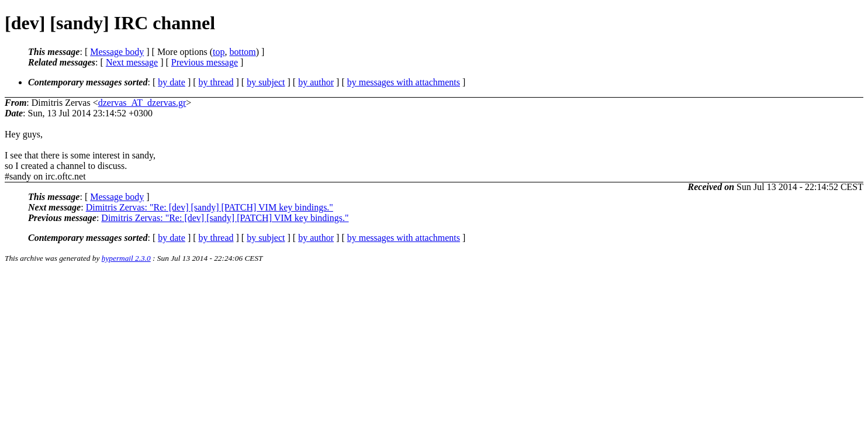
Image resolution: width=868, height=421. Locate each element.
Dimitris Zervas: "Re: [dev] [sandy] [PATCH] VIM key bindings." (210, 207)
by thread (216, 82)
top (219, 52)
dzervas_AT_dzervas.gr (142, 103)
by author (316, 82)
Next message (132, 62)
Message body (117, 52)
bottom (242, 52)
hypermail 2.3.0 (126, 258)
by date (172, 82)
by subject (266, 82)
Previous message (205, 62)
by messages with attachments (404, 82)
